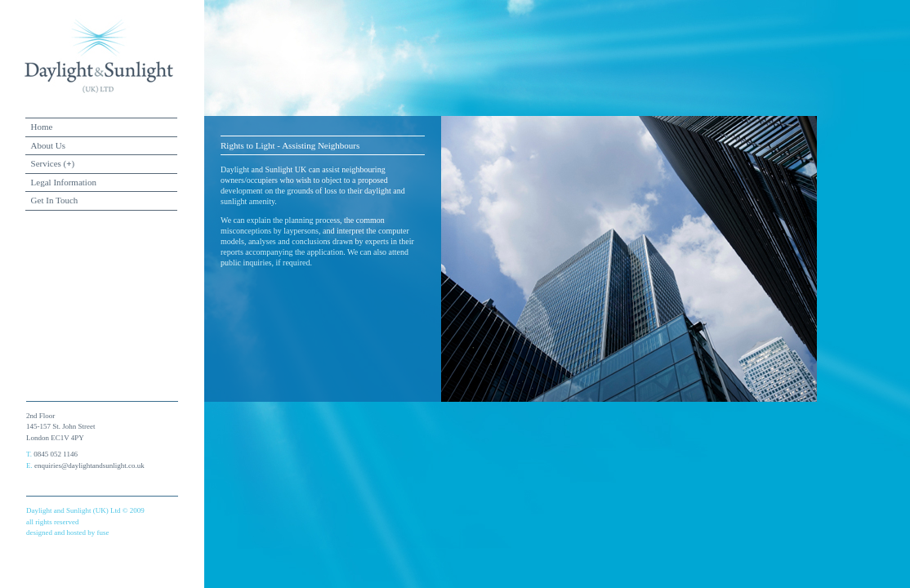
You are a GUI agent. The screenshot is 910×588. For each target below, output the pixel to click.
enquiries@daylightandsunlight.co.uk (89, 465)
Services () (53, 163)
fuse (103, 532)
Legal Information (64, 182)
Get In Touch (55, 200)
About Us (48, 145)
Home (42, 127)
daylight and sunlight (99, 56)
